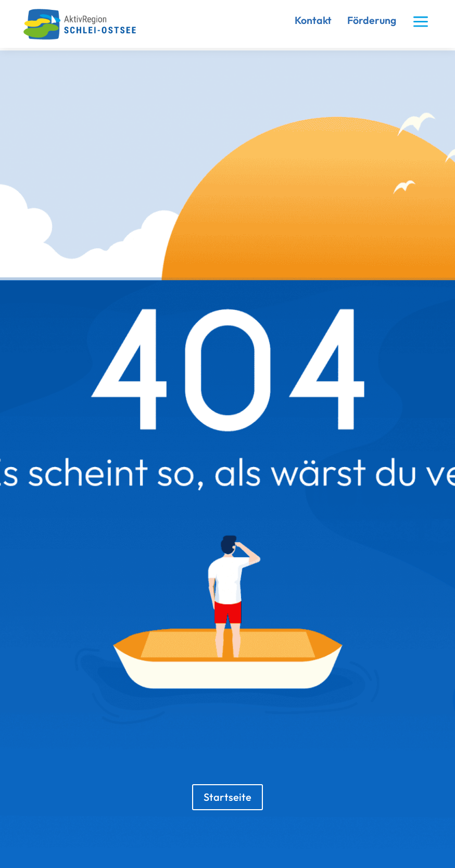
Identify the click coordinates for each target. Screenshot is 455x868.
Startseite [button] (228, 797)
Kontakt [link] (313, 20)
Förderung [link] (372, 20)
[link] (84, 37)
